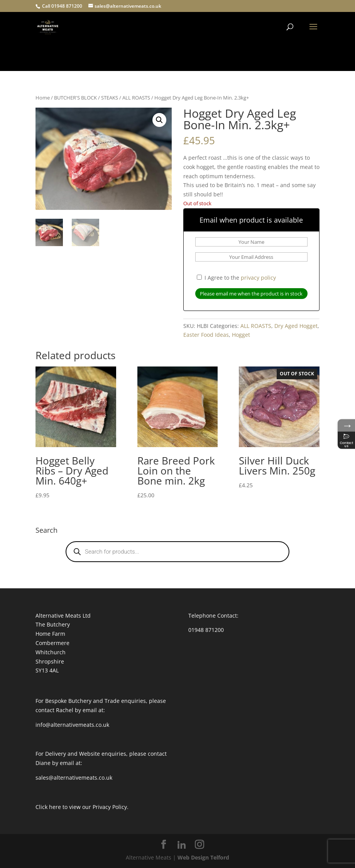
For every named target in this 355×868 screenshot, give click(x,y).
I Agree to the (236, 278)
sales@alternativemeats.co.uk (74, 778)
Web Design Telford (203, 857)
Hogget (241, 335)
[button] (159, 120)
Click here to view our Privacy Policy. (82, 807)
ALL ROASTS (136, 98)
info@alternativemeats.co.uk (72, 725)
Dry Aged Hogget (296, 326)
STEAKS (110, 98)
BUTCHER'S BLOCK (75, 98)
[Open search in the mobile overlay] (177, 552)
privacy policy (258, 278)
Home (43, 98)
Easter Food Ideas (206, 335)
